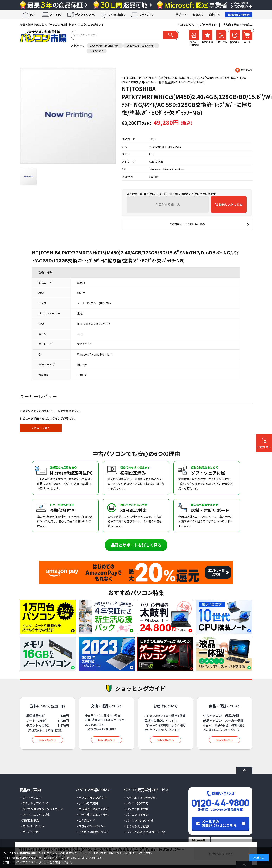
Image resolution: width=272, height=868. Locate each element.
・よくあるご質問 (87, 803)
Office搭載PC (117, 15)
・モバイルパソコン (32, 826)
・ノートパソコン (31, 798)
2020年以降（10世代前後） (105, 46)
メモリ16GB (97, 51)
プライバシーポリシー (36, 862)
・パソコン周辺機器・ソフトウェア (41, 809)
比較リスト (264, 447)
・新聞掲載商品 (29, 820)
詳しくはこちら (47, 740)
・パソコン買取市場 (136, 803)
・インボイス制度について (92, 832)
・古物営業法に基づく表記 (92, 815)
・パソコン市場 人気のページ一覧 (144, 832)
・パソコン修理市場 (136, 809)
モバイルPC (146, 15)
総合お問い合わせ (239, 15)
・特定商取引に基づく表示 (92, 809)
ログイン (55, 418)
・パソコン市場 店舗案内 (91, 798)
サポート (181, 15)
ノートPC (56, 15)
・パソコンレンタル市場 (138, 820)
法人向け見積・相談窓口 (237, 25)
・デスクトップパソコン (35, 803)
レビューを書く (41, 428)
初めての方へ (186, 25)
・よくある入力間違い (137, 826)
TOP (32, 15)
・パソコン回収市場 (136, 815)
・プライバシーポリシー (91, 826)
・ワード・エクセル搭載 (35, 815)
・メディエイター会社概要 (140, 798)
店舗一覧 (215, 15)
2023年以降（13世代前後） (141, 46)
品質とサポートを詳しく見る (136, 545)
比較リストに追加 (231, 204)
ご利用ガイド (208, 25)
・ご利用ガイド (85, 820)
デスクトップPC (85, 15)
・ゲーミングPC (30, 832)
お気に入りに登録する (244, 70)
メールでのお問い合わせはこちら (219, 823)
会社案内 (198, 15)
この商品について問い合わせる (187, 224)
